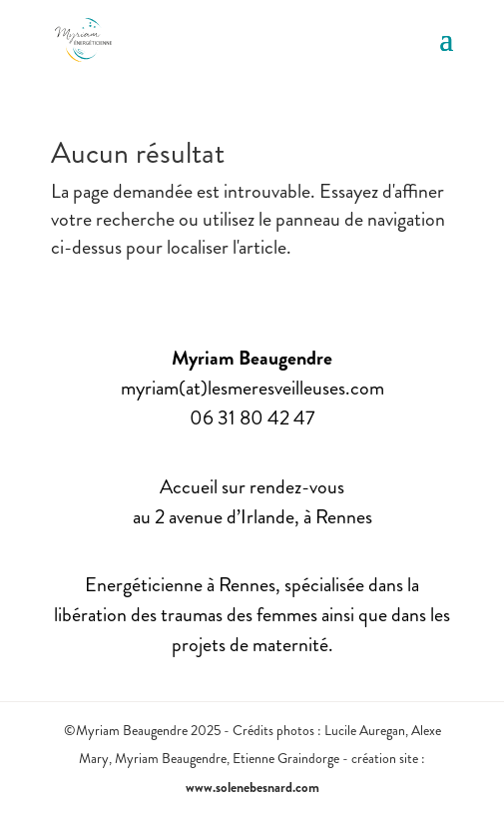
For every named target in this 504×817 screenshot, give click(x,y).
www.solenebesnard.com (252, 787)
